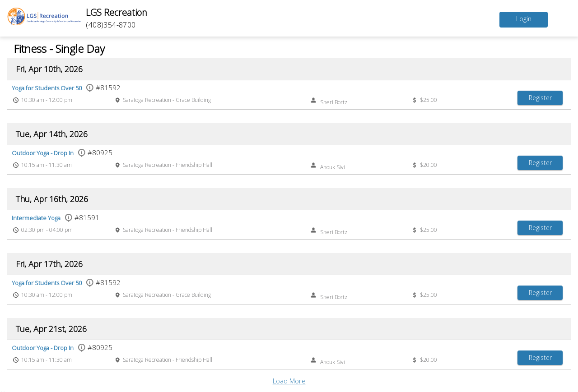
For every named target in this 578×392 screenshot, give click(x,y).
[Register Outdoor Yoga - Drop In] (540, 163)
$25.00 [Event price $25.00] (429, 100)
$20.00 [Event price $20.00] (429, 165)
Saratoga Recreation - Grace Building (167, 100)
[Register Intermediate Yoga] (540, 228)
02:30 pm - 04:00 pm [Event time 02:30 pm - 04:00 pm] (47, 230)
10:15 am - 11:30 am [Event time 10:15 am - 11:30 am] (47, 165)
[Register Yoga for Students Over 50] (540, 98)
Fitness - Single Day (59, 48)
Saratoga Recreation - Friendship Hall (168, 165)
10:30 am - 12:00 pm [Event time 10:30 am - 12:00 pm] (47, 100)
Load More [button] (289, 381)
